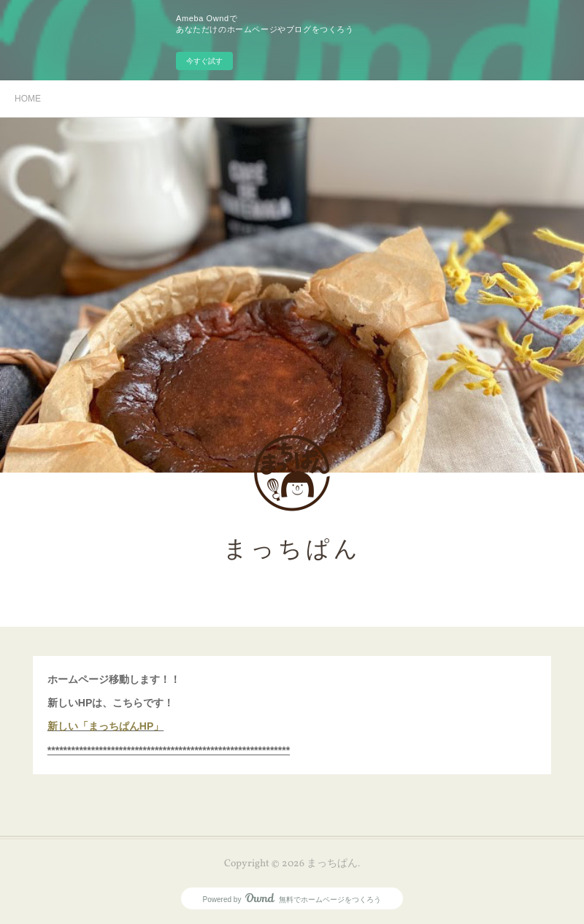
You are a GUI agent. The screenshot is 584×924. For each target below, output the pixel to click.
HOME (28, 99)
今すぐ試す (204, 61)
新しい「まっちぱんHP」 (105, 726)
